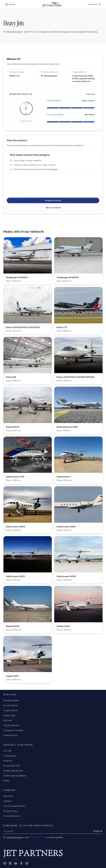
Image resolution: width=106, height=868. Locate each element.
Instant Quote (10, 735)
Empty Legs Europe (13, 771)
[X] (10, 863)
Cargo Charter (11, 710)
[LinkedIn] (16, 863)
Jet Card (8, 720)
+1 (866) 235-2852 (37, 837)
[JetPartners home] (52, 4)
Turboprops (10, 756)
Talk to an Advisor (53, 208)
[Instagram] (5, 863)
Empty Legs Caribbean (15, 776)
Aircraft (7, 751)
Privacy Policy (10, 811)
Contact (8, 801)
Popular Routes (11, 725)
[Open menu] (11, 4)
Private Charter (11, 700)
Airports (8, 761)
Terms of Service (12, 816)
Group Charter (11, 705)
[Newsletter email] (48, 831)
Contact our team (15, 837)
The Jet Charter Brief (14, 806)
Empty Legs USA (12, 766)
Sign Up (98, 831)
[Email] (27, 863)
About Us (8, 796)
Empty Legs (9, 715)
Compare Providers (13, 730)
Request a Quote (53, 200)
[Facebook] (21, 863)
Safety (6, 781)
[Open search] (94, 4)
